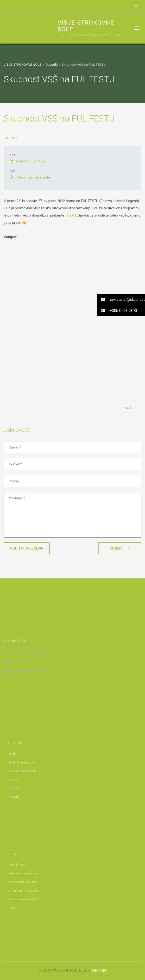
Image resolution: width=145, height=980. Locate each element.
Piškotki (14, 797)
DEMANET (99, 970)
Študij (12, 754)
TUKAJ (71, 215)
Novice (13, 780)
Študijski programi (21, 762)
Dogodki (11, 138)
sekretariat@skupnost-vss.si (33, 671)
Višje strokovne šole (22, 771)
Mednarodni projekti (22, 882)
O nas (12, 908)
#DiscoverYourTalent (23, 899)
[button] (121, 300)
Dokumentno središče (24, 891)
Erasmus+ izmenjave (23, 873)
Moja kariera (17, 865)
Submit (120, 548)
